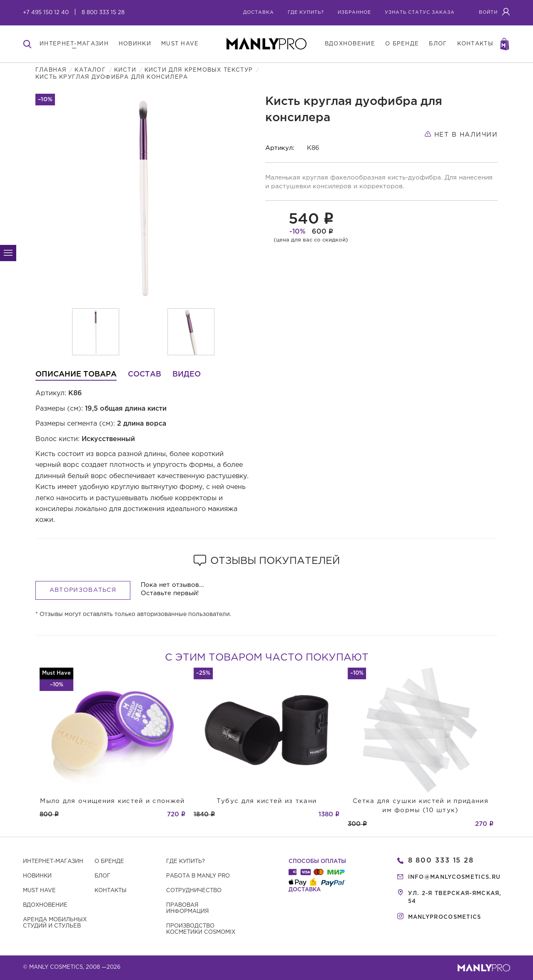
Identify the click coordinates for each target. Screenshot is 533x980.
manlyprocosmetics (445, 917)
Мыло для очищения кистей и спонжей (112, 801)
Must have (39, 891)
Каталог (90, 70)
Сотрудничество (194, 891)
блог (438, 44)
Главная (51, 70)
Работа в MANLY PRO (198, 876)
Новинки (37, 876)
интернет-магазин (74, 44)
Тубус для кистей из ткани (267, 801)
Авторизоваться (83, 590)
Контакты (111, 891)
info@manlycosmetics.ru (455, 877)
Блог (102, 876)
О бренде (109, 862)
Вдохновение (45, 905)
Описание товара (76, 374)
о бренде (402, 44)
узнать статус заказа (420, 12)
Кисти (125, 70)
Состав (144, 374)
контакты (475, 44)
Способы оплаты (317, 862)
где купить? (306, 12)
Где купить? (186, 862)
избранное (354, 12)
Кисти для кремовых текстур (199, 70)
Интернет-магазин (53, 862)
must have (180, 44)
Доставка (259, 12)
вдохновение (350, 44)
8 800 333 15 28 (103, 13)
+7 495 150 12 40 (46, 13)
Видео (187, 374)
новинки (135, 44)
